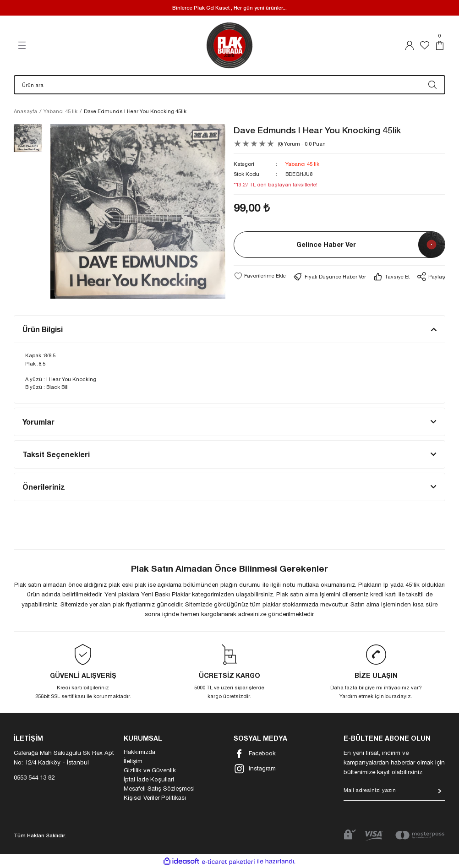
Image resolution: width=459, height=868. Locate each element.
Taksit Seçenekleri (56, 454)
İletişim (133, 761)
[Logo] (229, 45)
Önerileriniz (44, 487)
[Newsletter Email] (394, 793)
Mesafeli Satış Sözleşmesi (159, 788)
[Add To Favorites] (260, 276)
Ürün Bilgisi (43, 329)
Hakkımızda (139, 752)
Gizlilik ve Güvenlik (150, 770)
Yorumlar (38, 422)
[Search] (229, 85)
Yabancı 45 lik (302, 164)
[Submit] (440, 791)
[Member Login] (410, 45)
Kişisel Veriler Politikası (155, 797)
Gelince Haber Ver (326, 244)
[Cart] (440, 45)
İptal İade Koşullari (149, 779)
